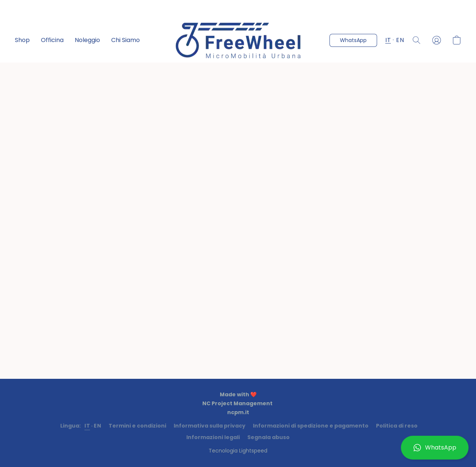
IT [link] (87, 426)
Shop (22, 40)
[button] (435, 448)
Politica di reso (397, 426)
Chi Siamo (126, 40)
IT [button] (388, 40)
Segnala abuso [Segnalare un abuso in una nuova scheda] (268, 437)
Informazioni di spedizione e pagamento (311, 426)
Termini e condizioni (137, 426)
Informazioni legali (213, 437)
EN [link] (97, 426)
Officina (52, 40)
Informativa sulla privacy (210, 426)
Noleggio (87, 40)
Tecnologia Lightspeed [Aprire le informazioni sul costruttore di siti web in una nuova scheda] (238, 451)
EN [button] (400, 40)
